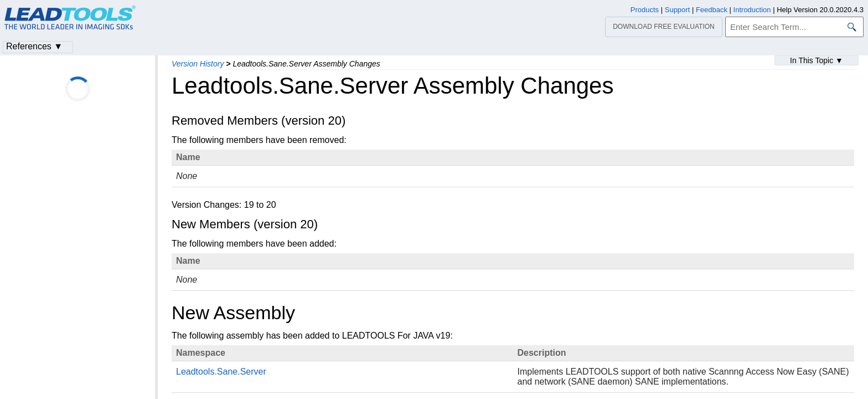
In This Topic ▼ (817, 60)
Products (645, 10)
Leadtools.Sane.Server (221, 372)
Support (678, 10)
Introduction (752, 10)
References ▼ (34, 46)
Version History (198, 64)
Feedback (712, 10)
